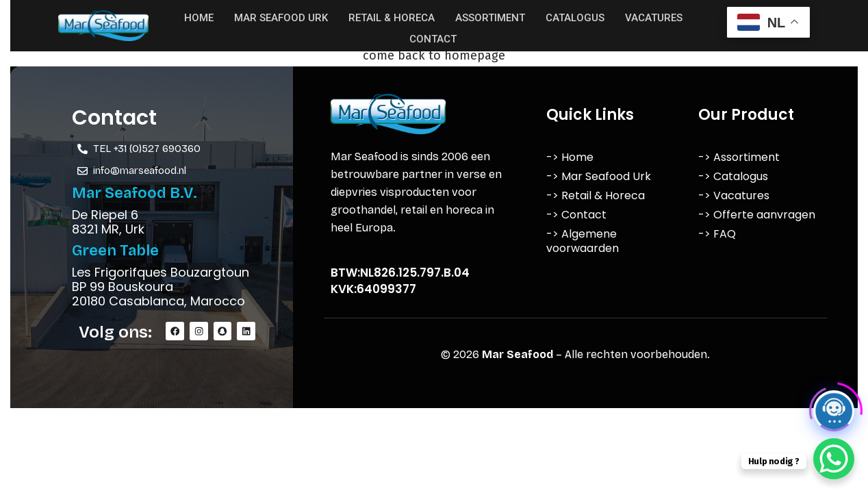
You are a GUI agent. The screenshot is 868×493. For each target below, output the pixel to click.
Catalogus (575, 16)
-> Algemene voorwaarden (583, 241)
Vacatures (654, 16)
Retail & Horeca (392, 16)
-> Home (570, 157)
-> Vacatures (734, 195)
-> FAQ (717, 234)
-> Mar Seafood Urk (599, 176)
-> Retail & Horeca (596, 195)
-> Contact (576, 215)
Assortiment (490, 16)
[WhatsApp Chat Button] (834, 459)
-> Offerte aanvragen (757, 215)
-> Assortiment (739, 157)
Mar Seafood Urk (281, 16)
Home (199, 16)
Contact (433, 36)
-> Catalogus (733, 176)
